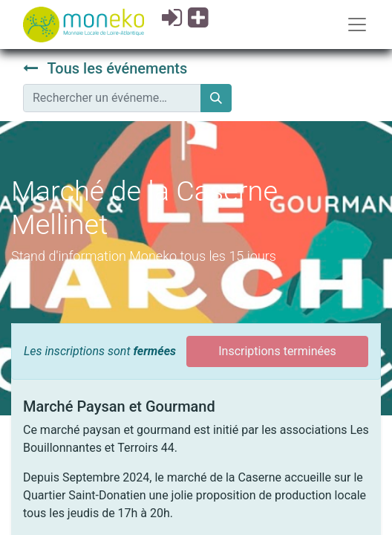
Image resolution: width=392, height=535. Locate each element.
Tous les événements (105, 68)
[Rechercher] (216, 98)
